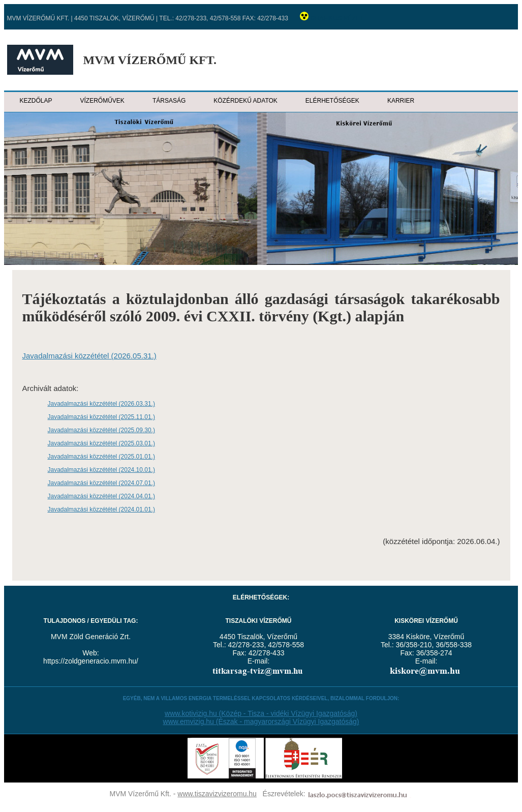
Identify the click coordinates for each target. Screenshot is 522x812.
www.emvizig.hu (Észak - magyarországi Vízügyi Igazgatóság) (261, 721)
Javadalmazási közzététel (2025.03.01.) (101, 443)
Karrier (401, 101)
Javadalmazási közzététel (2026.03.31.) (101, 404)
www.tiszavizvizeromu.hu (217, 794)
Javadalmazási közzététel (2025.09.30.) (101, 430)
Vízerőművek (102, 101)
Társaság (169, 101)
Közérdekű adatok (245, 101)
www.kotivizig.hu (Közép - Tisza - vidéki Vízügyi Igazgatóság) (261, 713)
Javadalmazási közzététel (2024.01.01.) (101, 509)
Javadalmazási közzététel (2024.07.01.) (101, 483)
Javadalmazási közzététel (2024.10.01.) (101, 470)
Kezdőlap (36, 101)
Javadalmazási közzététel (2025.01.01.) (101, 457)
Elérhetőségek (332, 101)
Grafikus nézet (337, 18)
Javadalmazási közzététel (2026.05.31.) (89, 356)
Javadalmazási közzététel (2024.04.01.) (101, 496)
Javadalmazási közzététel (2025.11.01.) (101, 417)
